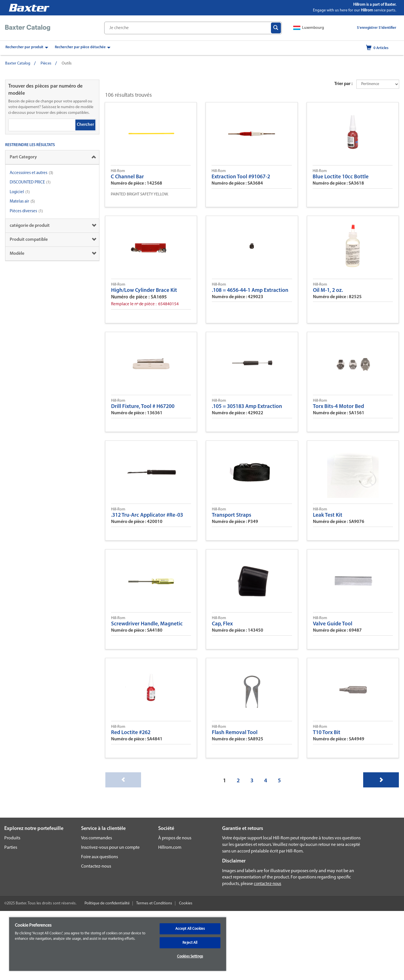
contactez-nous (268, 884)
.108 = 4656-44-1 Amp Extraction (250, 291)
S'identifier (387, 28)
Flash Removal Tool (235, 733)
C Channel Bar (127, 177)
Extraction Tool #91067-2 (241, 177)
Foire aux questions (100, 857)
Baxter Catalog (18, 63)
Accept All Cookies (190, 929)
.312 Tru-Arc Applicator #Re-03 (147, 515)
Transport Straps (232, 515)
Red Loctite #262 (131, 733)
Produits (12, 838)
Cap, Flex (222, 624)
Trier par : (343, 84)
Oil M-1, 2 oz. (328, 291)
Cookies (186, 903)
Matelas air (20, 202)
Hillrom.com (170, 848)
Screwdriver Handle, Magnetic (147, 624)
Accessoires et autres (29, 173)
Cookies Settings (190, 956)
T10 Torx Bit (327, 733)
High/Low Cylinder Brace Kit (144, 291)
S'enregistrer (367, 28)
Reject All (190, 943)
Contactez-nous (96, 866)
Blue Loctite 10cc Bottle (341, 177)
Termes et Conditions (154, 903)
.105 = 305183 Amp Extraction (247, 407)
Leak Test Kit (328, 515)
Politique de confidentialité (107, 903)
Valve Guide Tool (333, 624)
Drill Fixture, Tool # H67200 (143, 407)
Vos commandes (97, 838)
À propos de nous (175, 838)
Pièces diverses (23, 211)
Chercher (85, 125)
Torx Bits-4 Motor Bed (338, 407)
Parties (11, 848)
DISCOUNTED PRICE (27, 182)
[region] (118, 944)
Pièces (46, 63)
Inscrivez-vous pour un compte (110, 848)
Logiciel (17, 192)
